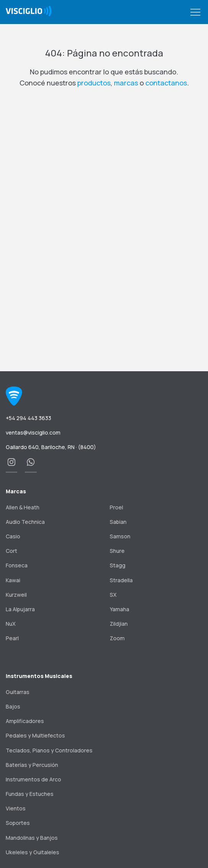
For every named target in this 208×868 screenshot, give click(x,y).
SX (113, 595)
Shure (117, 551)
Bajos (13, 706)
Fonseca (17, 565)
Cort (11, 551)
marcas (126, 83)
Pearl (12, 638)
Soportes (18, 823)
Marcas (16, 491)
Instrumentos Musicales (39, 676)
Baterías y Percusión (32, 765)
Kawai (13, 580)
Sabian (118, 522)
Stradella (121, 580)
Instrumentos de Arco (33, 779)
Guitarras (18, 692)
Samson (120, 536)
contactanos (166, 83)
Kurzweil (16, 595)
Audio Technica (25, 522)
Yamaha (119, 609)
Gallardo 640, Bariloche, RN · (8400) (51, 447)
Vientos (16, 808)
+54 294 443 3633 (28, 418)
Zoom (117, 638)
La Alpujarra (20, 609)
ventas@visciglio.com (33, 432)
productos (94, 83)
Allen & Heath (23, 507)
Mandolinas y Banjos (32, 838)
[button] (195, 13)
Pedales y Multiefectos (35, 735)
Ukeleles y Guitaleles (32, 852)
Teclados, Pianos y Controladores (49, 750)
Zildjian (119, 624)
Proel (116, 507)
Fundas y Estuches (30, 794)
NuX (11, 624)
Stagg (118, 565)
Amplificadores (25, 721)
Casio (13, 536)
